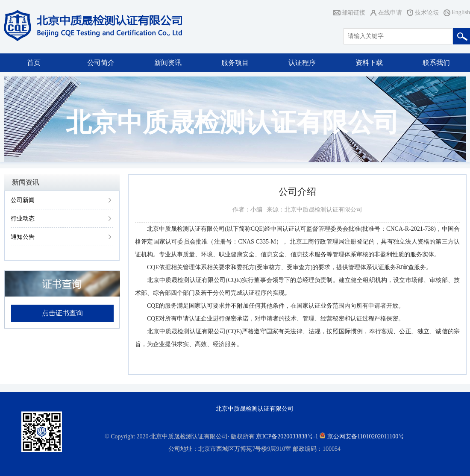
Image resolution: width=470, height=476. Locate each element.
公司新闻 (23, 200)
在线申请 (390, 13)
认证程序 (302, 63)
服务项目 (235, 63)
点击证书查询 (62, 313)
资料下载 (369, 63)
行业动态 (23, 219)
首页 (34, 63)
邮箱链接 (353, 13)
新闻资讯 (168, 63)
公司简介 (101, 63)
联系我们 (436, 63)
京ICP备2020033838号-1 (287, 436)
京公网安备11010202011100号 (366, 436)
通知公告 (23, 237)
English (461, 12)
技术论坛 (427, 13)
